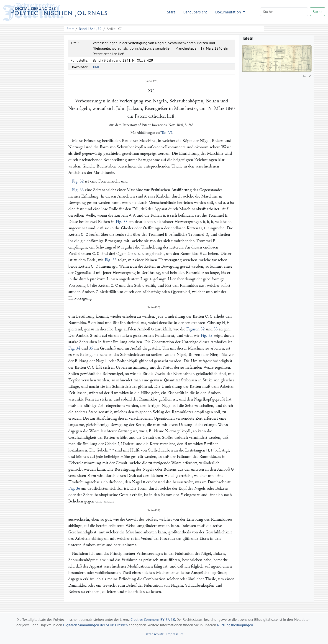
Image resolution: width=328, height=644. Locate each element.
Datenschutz (154, 634)
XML (96, 67)
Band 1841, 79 (90, 29)
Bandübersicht (195, 12)
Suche (318, 12)
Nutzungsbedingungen (235, 625)
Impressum (175, 634)
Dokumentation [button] (229, 12)
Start (171, 12)
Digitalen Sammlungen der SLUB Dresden (95, 625)
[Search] (284, 12)
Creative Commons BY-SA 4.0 (153, 619)
